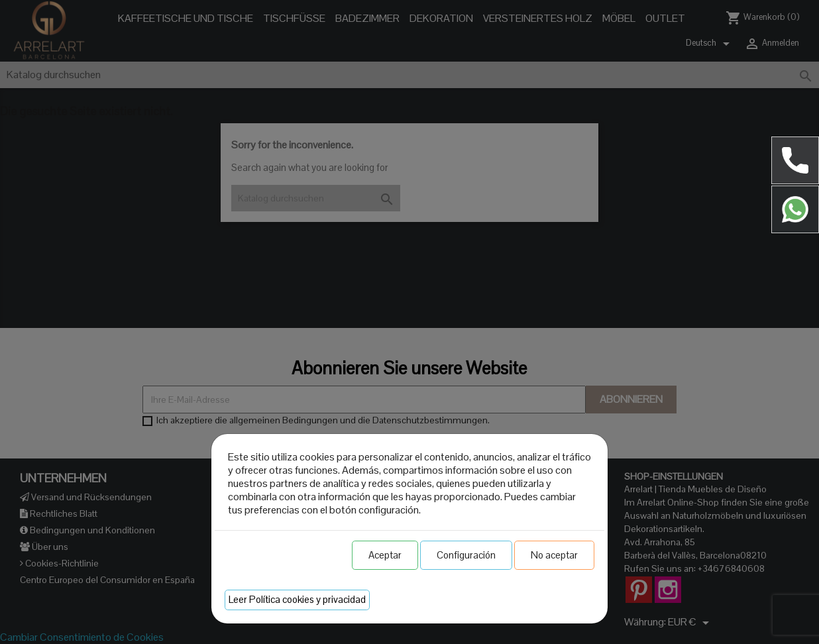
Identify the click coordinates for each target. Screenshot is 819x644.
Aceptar (385, 555)
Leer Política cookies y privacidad (297, 599)
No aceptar (554, 555)
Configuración (466, 555)
